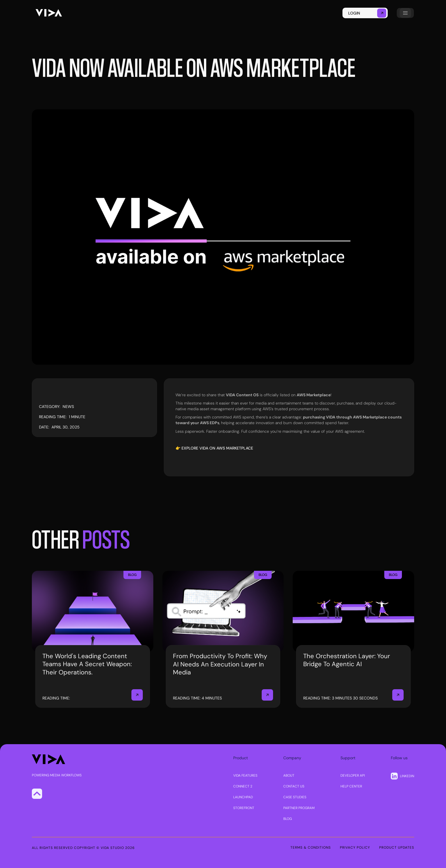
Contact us (294, 786)
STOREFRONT (244, 808)
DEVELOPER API (353, 775)
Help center (351, 786)
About (289, 775)
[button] (405, 13)
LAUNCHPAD (243, 797)
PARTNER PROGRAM (299, 808)
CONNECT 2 (243, 786)
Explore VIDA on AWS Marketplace (217, 448)
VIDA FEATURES (245, 775)
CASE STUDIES (295, 797)
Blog (288, 819)
